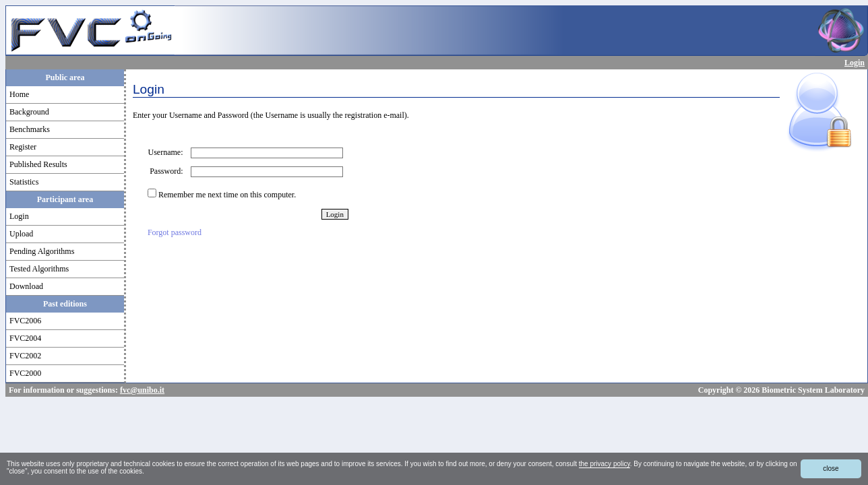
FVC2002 (25, 356)
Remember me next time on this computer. (227, 195)
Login (855, 63)
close (831, 468)
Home (19, 94)
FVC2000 (25, 373)
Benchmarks (30, 129)
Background (29, 112)
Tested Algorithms (39, 269)
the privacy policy (604, 464)
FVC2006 (25, 321)
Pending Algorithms (42, 251)
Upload (21, 234)
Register (23, 147)
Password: (169, 171)
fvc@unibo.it (142, 390)
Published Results (38, 164)
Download (26, 286)
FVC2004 (25, 338)
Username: (169, 152)
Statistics (24, 182)
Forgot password (175, 232)
